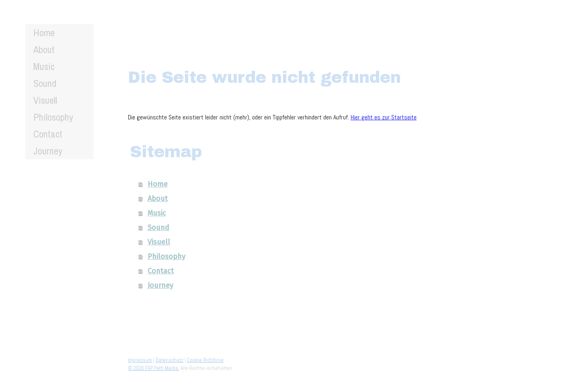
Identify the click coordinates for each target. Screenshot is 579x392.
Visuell (45, 100)
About (44, 49)
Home (44, 33)
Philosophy (53, 117)
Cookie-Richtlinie (205, 360)
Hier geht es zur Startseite (384, 117)
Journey (48, 151)
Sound (45, 83)
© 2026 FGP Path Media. (154, 368)
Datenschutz (169, 360)
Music (44, 66)
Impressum (140, 360)
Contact (48, 134)
